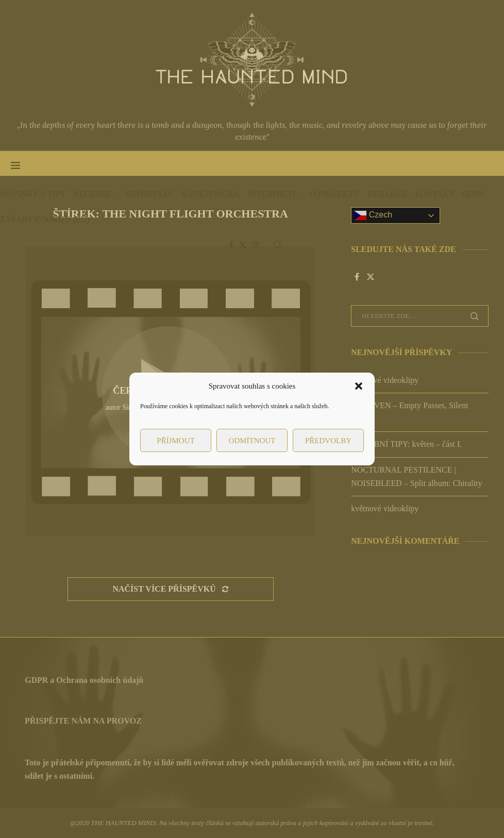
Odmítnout (252, 441)
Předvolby (328, 441)
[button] (359, 386)
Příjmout (175, 441)
